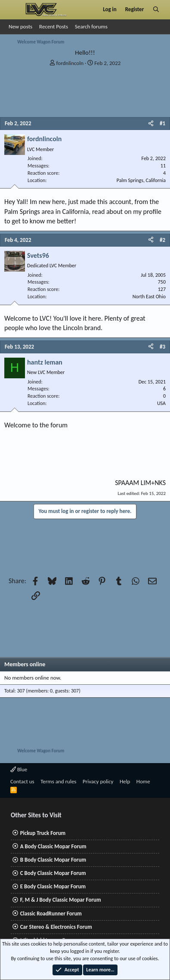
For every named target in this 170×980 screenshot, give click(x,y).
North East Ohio (149, 297)
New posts (20, 26)
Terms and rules (58, 781)
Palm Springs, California (141, 180)
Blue (19, 769)
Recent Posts (54, 26)
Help (125, 781)
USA (161, 403)
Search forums (91, 26)
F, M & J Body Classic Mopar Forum (61, 900)
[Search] (156, 9)
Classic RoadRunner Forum (51, 914)
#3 (162, 347)
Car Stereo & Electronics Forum (56, 927)
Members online (25, 664)
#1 (162, 123)
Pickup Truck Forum (43, 833)
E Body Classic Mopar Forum (53, 886)
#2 (162, 240)
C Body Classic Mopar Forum (53, 873)
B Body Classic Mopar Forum (53, 860)
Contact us (22, 781)
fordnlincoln (70, 63)
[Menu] (14, 9)
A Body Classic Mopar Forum (53, 846)
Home (143, 781)
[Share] (151, 124)
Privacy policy (98, 781)
